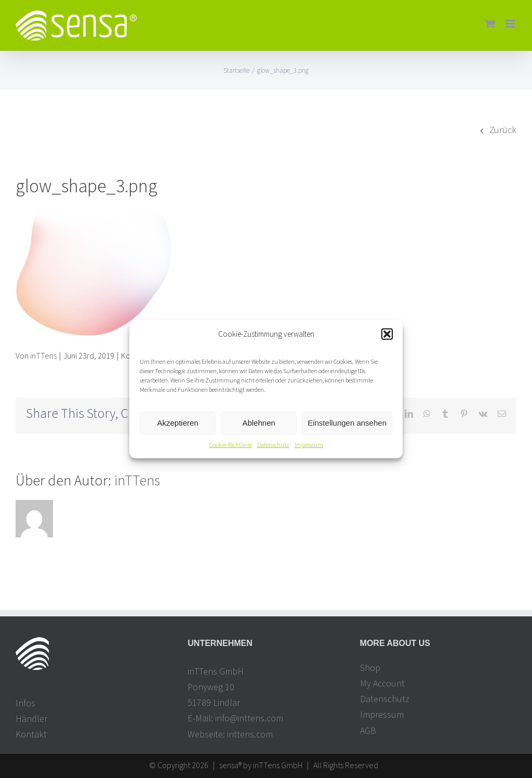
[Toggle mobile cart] (490, 24)
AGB (368, 731)
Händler (31, 719)
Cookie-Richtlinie (231, 445)
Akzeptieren (177, 423)
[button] (387, 334)
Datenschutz (273, 445)
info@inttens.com (249, 718)
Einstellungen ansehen (347, 423)
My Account (382, 684)
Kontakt (31, 735)
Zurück (503, 130)
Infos (25, 703)
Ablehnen (258, 423)
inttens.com (250, 735)
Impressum (309, 445)
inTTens (43, 356)
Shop (370, 668)
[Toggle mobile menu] (511, 24)
